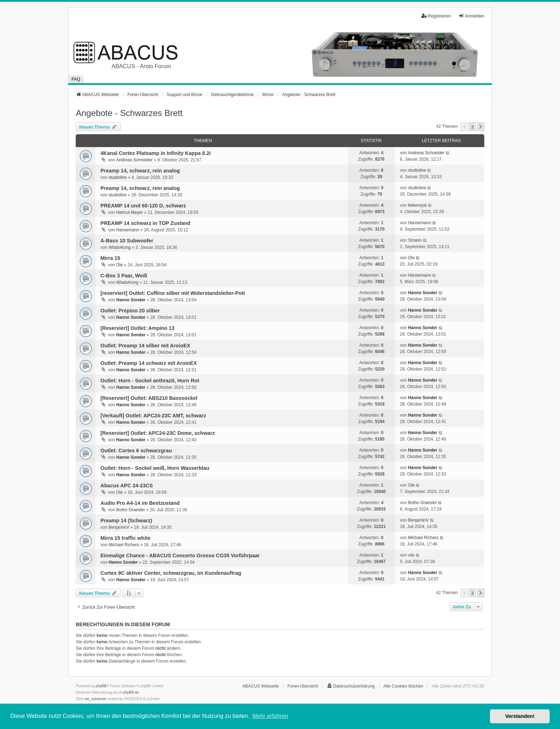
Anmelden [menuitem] (471, 16)
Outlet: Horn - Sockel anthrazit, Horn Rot (150, 381)
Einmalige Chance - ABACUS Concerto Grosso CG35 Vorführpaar (180, 555)
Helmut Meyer (129, 212)
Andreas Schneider (134, 160)
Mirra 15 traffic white (125, 538)
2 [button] (472, 127)
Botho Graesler (131, 510)
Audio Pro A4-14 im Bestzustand (140, 503)
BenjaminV (119, 527)
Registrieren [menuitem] (436, 16)
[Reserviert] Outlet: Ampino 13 (137, 328)
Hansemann (128, 230)
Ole (119, 265)
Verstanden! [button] (520, 716)
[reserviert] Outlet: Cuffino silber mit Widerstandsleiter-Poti (172, 293)
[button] (481, 127)
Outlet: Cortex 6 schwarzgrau (136, 451)
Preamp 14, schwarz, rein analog (140, 171)
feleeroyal (417, 205)
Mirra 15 (110, 258)
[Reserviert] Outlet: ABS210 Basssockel (149, 398)
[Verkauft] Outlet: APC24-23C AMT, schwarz (153, 416)
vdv (411, 555)
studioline (118, 177)
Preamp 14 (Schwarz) (126, 521)
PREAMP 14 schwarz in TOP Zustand (145, 223)
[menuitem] (351, 686)
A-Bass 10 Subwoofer (127, 241)
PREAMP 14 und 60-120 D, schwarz (143, 206)
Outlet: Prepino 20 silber (130, 311)
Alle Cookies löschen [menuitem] (403, 686)
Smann (415, 240)
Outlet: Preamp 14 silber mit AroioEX (145, 346)
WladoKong (120, 247)
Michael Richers (124, 545)
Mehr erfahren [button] (271, 716)
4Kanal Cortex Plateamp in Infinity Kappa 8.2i (156, 153)
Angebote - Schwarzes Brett (129, 113)
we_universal (95, 699)
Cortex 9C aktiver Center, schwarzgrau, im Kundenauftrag (171, 573)
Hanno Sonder (131, 300)
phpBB (101, 686)
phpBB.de (131, 692)
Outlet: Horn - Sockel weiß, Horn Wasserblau (155, 468)
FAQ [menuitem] (76, 79)
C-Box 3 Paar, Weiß (124, 276)
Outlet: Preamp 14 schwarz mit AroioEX (149, 363)
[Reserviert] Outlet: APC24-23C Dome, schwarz (157, 433)
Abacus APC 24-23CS (127, 486)
